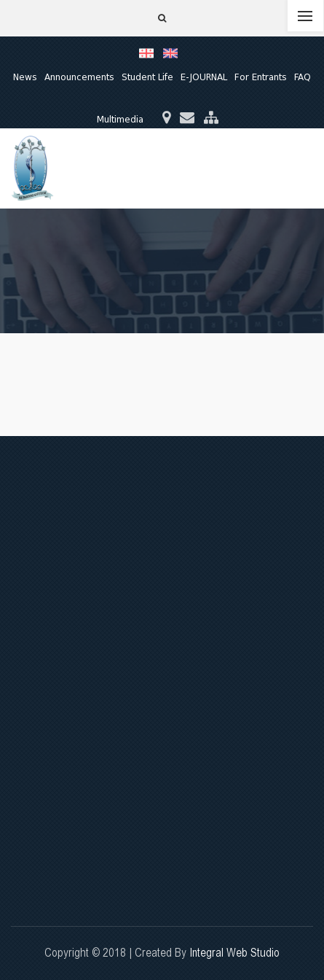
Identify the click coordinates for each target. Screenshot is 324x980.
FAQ (303, 77)
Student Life (147, 77)
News (25, 77)
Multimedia (120, 119)
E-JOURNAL (204, 77)
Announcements (79, 77)
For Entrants (261, 77)
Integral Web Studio (234, 953)
